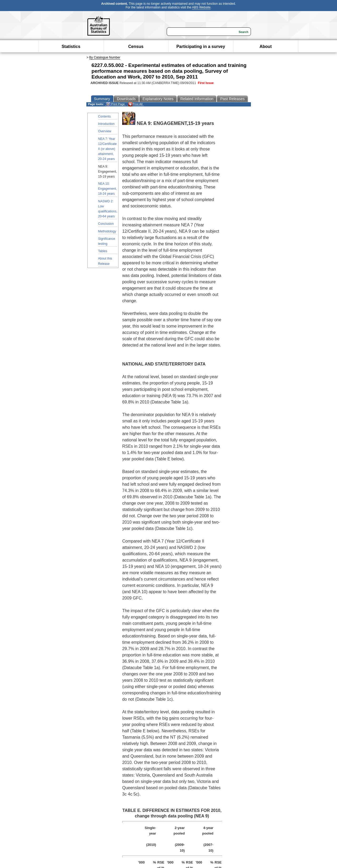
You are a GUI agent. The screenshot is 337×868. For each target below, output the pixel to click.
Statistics (71, 47)
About (266, 47)
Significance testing (107, 241)
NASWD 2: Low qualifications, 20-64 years (108, 209)
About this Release (105, 261)
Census (136, 47)
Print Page (115, 104)
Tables (103, 251)
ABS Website (201, 7)
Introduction (106, 124)
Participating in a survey (201, 47)
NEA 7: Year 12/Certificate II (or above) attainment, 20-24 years (108, 149)
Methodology (107, 231)
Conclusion (106, 224)
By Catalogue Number (105, 57)
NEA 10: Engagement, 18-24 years (108, 189)
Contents (105, 116)
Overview (105, 131)
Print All (135, 104)
